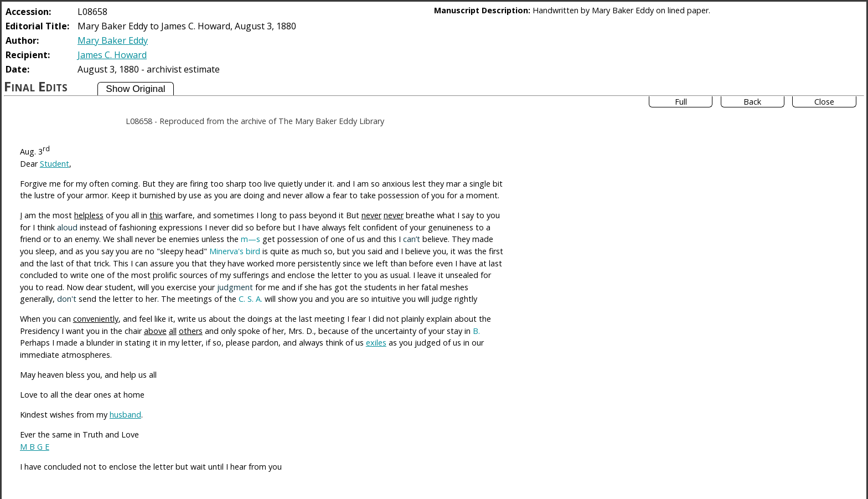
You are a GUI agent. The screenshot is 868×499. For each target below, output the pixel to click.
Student (55, 164)
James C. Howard (112, 55)
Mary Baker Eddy (113, 40)
